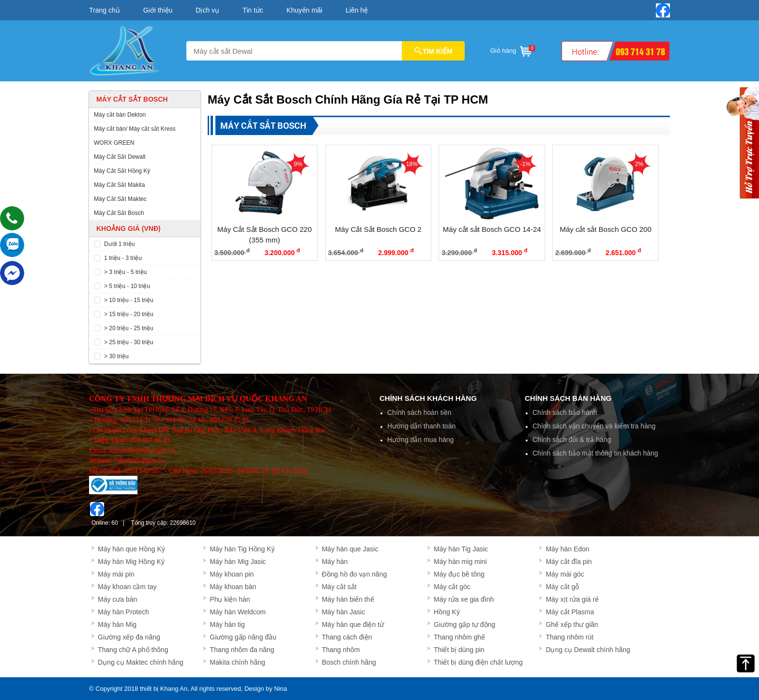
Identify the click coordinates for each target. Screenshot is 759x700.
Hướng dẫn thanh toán (421, 426)
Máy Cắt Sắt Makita (119, 185)
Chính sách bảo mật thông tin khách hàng (595, 453)
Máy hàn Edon (567, 549)
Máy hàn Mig (117, 624)
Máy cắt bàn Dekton (120, 115)
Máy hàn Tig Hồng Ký (242, 549)
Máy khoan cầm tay (127, 587)
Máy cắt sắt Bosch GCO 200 (605, 229)
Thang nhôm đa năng (242, 650)
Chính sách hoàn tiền (419, 412)
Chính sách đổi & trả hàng (572, 440)
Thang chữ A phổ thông (133, 650)
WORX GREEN (114, 143)
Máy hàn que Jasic (350, 549)
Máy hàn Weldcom (238, 612)
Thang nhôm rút (569, 637)
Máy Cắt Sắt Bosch (119, 213)
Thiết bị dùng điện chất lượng (478, 662)
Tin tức (253, 10)
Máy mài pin (116, 574)
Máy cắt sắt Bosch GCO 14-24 (492, 229)
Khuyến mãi (304, 10)
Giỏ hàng (512, 49)
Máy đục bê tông (459, 574)
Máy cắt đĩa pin (569, 562)
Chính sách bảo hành (565, 412)
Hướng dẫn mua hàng (420, 440)
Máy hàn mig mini (460, 562)
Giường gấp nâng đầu (243, 637)
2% (639, 164)
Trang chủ (105, 10)
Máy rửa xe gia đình (464, 599)
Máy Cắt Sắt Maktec (120, 199)
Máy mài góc (565, 574)
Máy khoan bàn (233, 587)
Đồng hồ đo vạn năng (355, 574)
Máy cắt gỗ (562, 587)
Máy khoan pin (232, 574)
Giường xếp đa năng (129, 637)
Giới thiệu (158, 10)
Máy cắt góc (452, 587)
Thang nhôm (341, 650)
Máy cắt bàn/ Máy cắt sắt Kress (135, 129)
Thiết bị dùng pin (459, 650)
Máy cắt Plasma (570, 612)
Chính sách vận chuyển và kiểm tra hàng (594, 426)
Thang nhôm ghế (459, 637)
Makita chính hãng (237, 662)
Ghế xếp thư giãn (572, 624)
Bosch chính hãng (349, 662)
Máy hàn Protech (123, 612)
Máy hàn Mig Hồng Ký (131, 562)
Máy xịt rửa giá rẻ (572, 599)
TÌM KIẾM (433, 51)
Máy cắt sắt (339, 587)
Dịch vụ (207, 10)
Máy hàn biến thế (348, 599)
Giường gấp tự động (464, 624)
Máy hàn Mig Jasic (238, 562)
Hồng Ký (447, 612)
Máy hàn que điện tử (353, 624)
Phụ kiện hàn (230, 599)
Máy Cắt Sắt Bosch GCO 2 (378, 229)
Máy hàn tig (227, 624)
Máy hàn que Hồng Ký (131, 549)
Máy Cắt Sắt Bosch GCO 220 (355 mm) (265, 235)
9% (298, 164)
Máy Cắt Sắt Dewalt (120, 157)
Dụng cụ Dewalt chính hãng (588, 650)
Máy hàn (335, 562)
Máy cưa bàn (117, 599)
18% (412, 164)
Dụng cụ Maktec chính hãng (141, 662)
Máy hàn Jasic (343, 612)
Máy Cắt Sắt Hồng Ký (122, 171)
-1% (525, 164)
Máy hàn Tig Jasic (461, 549)
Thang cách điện (347, 637)
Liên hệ (357, 10)
